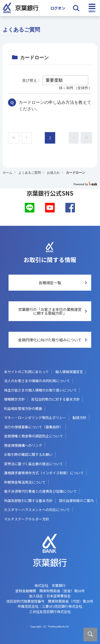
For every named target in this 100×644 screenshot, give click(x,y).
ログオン (58, 8)
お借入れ (53, 173)
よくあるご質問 (30, 173)
